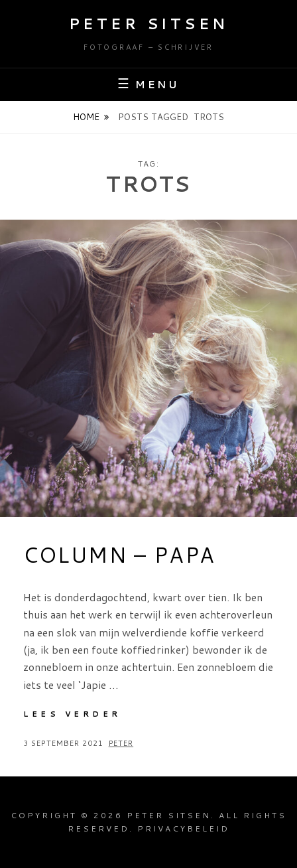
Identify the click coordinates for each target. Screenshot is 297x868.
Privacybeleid (183, 829)
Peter (121, 743)
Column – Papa (119, 554)
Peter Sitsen (149, 24)
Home (86, 117)
